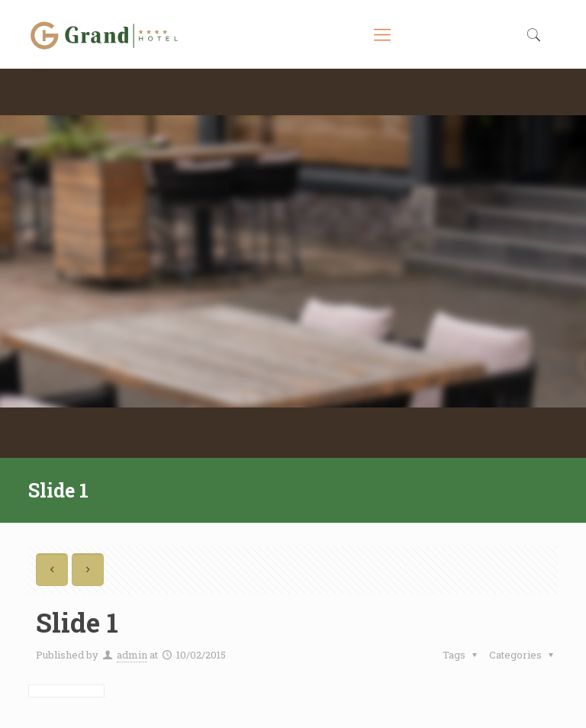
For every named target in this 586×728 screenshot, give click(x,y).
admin (132, 655)
